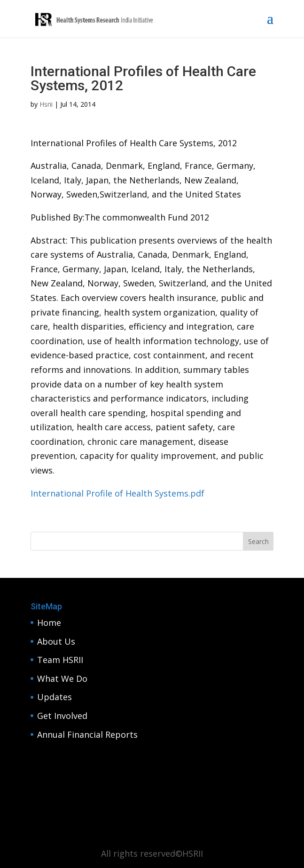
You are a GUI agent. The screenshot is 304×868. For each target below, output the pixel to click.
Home (49, 623)
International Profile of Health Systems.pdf (117, 493)
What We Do (62, 679)
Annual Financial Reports (87, 734)
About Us (56, 641)
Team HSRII (60, 660)
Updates (55, 697)
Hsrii (46, 104)
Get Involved (62, 716)
